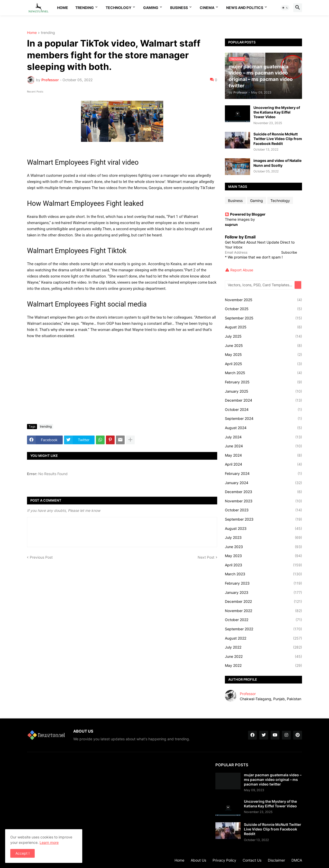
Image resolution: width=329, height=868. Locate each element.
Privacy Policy (224, 860)
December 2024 (263, 400)
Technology (118, 8)
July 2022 (263, 647)
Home (63, 8)
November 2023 (263, 501)
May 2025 (263, 355)
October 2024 (263, 410)
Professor (248, 694)
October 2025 (263, 309)
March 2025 (263, 373)
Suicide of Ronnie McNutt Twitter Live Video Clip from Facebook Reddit (278, 139)
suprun (231, 224)
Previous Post (41, 557)
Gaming (151, 8)
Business (179, 8)
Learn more (49, 842)
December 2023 (263, 492)
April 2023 (263, 565)
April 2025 (263, 364)
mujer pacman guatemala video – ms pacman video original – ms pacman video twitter (273, 779)
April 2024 (263, 464)
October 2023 (263, 510)
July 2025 (263, 336)
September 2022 (263, 629)
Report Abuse (242, 270)
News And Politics (245, 8)
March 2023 (263, 574)
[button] (285, 8)
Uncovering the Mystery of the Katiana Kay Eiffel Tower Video (277, 112)
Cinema (207, 8)
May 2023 (263, 556)
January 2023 (263, 593)
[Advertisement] (122, 382)
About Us (198, 860)
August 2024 (263, 428)
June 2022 (263, 657)
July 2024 (263, 437)
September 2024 (263, 419)
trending (48, 33)
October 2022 (263, 620)
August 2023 (263, 529)
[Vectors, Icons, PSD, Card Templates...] (260, 285)
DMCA (297, 860)
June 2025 (263, 346)
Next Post (206, 557)
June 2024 (263, 446)
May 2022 (263, 666)
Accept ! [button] (22, 853)
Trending (85, 8)
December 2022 (263, 602)
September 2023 (263, 519)
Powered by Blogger (245, 214)
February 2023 (263, 583)
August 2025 (263, 327)
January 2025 (263, 391)
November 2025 (263, 300)
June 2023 (263, 547)
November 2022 (263, 611)
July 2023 (263, 538)
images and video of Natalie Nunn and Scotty (277, 163)
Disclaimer (276, 860)
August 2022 (263, 638)
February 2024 (263, 474)
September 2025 (263, 318)
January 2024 (263, 483)
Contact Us (252, 860)
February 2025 (263, 382)
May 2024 (263, 455)
